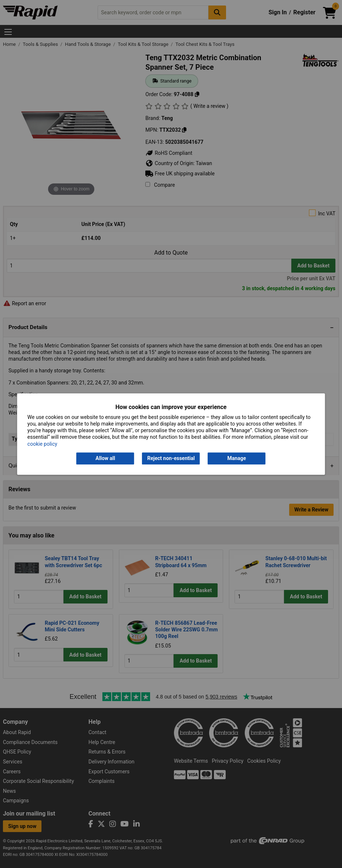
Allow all (105, 458)
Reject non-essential (171, 458)
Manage (237, 458)
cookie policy (42, 444)
